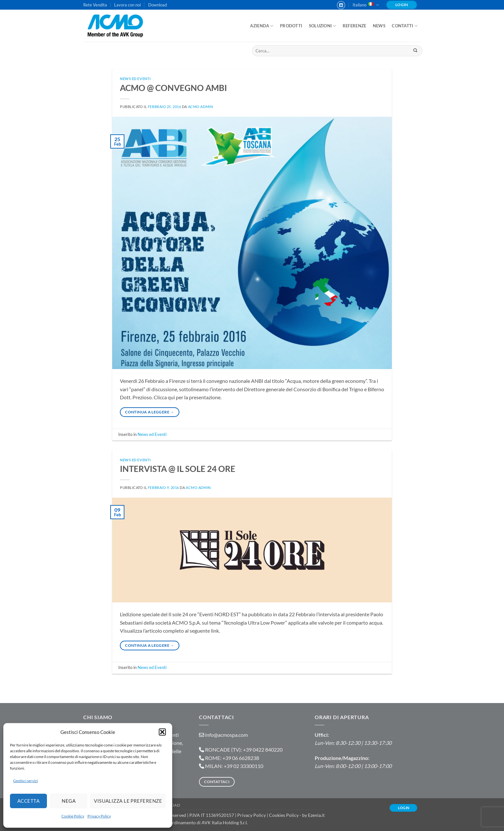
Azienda (262, 26)
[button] (162, 732)
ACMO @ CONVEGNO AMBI (173, 88)
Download (157, 5)
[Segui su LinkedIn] (341, 5)
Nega (69, 801)
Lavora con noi (127, 5)
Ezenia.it (316, 815)
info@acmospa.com (226, 735)
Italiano (366, 5)
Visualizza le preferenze (128, 801)
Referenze (354, 26)
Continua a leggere (149, 412)
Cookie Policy (73, 816)
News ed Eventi (135, 79)
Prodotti (291, 26)
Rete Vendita (95, 5)
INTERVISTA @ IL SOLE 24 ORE (178, 469)
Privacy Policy (99, 816)
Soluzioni (323, 26)
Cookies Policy (284, 815)
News (379, 26)
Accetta (28, 801)
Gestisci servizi (26, 781)
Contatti (405, 26)
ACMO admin (201, 107)
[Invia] (415, 51)
